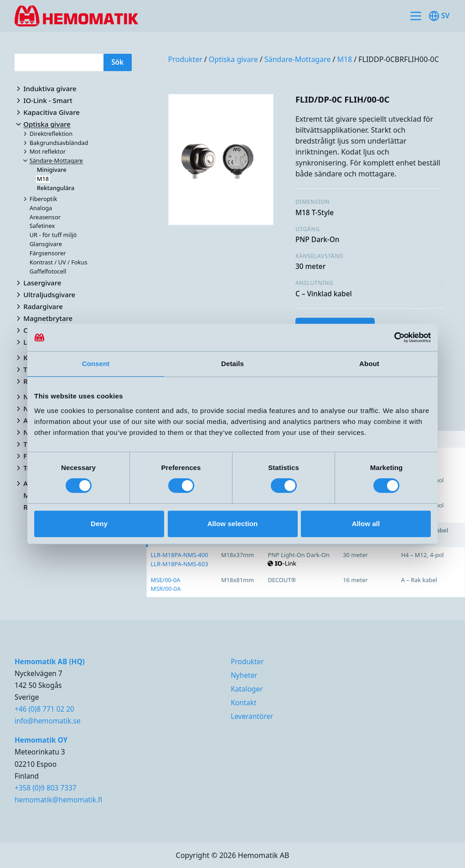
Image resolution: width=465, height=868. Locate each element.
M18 (344, 59)
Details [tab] (232, 364)
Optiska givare (233, 59)
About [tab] (369, 364)
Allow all (366, 524)
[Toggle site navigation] (416, 16)
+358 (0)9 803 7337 (46, 788)
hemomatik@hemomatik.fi (58, 800)
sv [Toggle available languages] (439, 16)
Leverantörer (252, 716)
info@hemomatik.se (48, 721)
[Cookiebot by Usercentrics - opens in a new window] (391, 337)
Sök (117, 62)
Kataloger (247, 689)
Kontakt (243, 703)
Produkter (185, 59)
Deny (99, 524)
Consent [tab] (96, 364)
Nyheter (244, 675)
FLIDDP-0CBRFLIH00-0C (399, 59)
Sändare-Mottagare (298, 59)
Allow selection (233, 524)
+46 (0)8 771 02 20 (44, 709)
